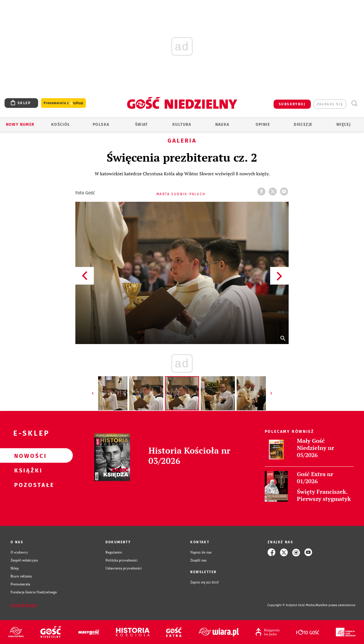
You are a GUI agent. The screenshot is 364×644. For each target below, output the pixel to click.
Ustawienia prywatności (124, 568)
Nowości (27, 456)
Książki (27, 470)
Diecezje (303, 125)
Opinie (263, 125)
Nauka (222, 125)
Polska (101, 125)
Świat (141, 125)
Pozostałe (27, 485)
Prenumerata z (63, 103)
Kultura (182, 125)
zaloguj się (330, 104)
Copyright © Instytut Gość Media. (291, 605)
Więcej (344, 125)
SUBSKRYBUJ (292, 104)
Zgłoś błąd (24, 605)
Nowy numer (20, 125)
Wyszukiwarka (354, 103)
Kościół (61, 125)
